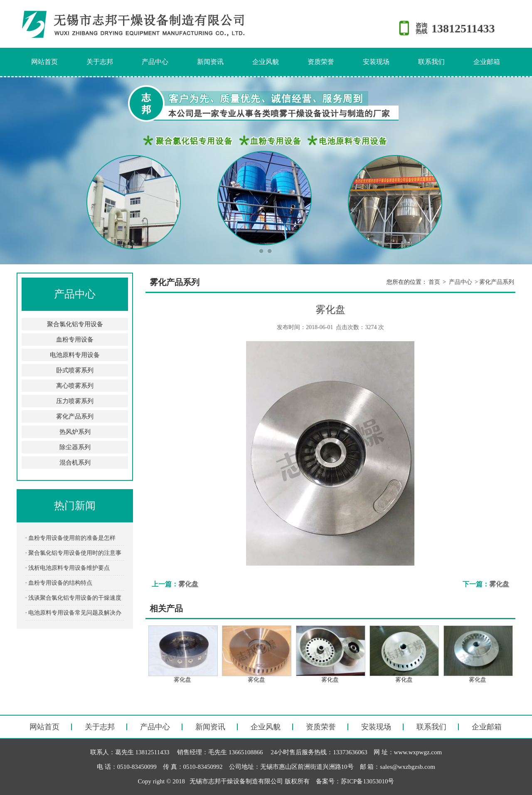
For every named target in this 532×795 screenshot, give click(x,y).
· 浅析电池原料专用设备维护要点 (68, 568)
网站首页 (44, 62)
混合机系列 (75, 463)
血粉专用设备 (75, 340)
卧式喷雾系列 (75, 370)
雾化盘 (188, 584)
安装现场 (376, 62)
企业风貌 (266, 62)
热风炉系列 (75, 432)
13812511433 (463, 28)
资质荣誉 (321, 62)
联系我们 (431, 62)
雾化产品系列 (75, 416)
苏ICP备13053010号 (367, 781)
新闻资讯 (210, 62)
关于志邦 (100, 62)
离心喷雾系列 (75, 386)
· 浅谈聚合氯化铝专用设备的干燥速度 (73, 598)
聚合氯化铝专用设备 (75, 324)
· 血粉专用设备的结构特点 (59, 583)
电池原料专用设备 (75, 355)
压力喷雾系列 (75, 401)
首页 (434, 282)
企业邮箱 (487, 62)
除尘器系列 (75, 447)
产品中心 (155, 62)
